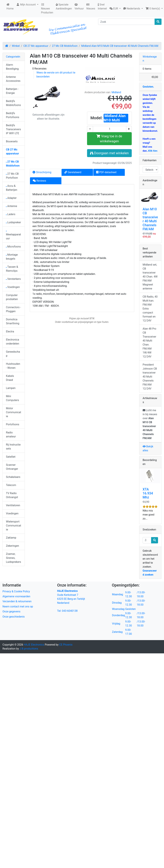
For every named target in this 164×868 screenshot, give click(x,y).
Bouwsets (12, 141)
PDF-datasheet (106, 172)
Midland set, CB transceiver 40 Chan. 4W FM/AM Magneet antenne (150, 277)
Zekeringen (12, 546)
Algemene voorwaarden (16, 596)
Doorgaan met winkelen (109, 153)
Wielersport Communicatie (13, 526)
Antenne (12, 206)
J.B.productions (29, 649)
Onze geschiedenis (14, 617)
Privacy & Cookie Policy (16, 591)
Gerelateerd (73, 172)
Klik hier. (153, 151)
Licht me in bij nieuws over (150, 424)
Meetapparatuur (13, 235)
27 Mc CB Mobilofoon (65, 46)
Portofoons (13, 424)
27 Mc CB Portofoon (12, 176)
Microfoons (13, 247)
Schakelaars (13, 477)
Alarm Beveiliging (12, 67)
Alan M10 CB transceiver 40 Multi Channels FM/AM (150, 219)
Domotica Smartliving (13, 321)
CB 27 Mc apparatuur (36, 46)
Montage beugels (12, 257)
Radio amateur (11, 434)
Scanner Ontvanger (12, 467)
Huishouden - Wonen (13, 366)
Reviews (39, 181)
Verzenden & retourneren (17, 601)
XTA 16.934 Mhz (148, 493)
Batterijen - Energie (12, 91)
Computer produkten (12, 297)
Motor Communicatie (13, 412)
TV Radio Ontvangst (12, 495)
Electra (10, 331)
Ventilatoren (13, 505)
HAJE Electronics (34, 645)
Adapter (11, 198)
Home (10, 7)
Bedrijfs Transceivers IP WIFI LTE (13, 129)
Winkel (16, 46)
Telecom (11, 485)
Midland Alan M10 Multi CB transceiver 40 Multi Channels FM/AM (120, 46)
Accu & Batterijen (12, 188)
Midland (116, 92)
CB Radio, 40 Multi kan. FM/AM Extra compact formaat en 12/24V (150, 309)
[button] (115, 9)
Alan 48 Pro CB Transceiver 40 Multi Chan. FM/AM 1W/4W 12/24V (149, 343)
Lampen (11, 388)
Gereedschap (13, 354)
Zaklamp (11, 538)
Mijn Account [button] (26, 5)
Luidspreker (13, 222)
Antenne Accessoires (13, 79)
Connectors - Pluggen (13, 309)
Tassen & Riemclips (12, 269)
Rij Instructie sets (13, 447)
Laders (11, 214)
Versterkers (13, 279)
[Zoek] (126, 22)
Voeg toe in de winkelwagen (109, 139)
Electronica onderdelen (12, 342)
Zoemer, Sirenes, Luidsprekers (13, 558)
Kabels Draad (10, 378)
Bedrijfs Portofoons (13, 115)
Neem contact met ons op (18, 607)
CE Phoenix (66, 645)
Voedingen (13, 287)
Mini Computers (12, 398)
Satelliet (11, 457)
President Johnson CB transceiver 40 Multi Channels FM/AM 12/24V (150, 377)
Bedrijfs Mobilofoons (13, 103)
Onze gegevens (11, 611)
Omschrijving (42, 172)
